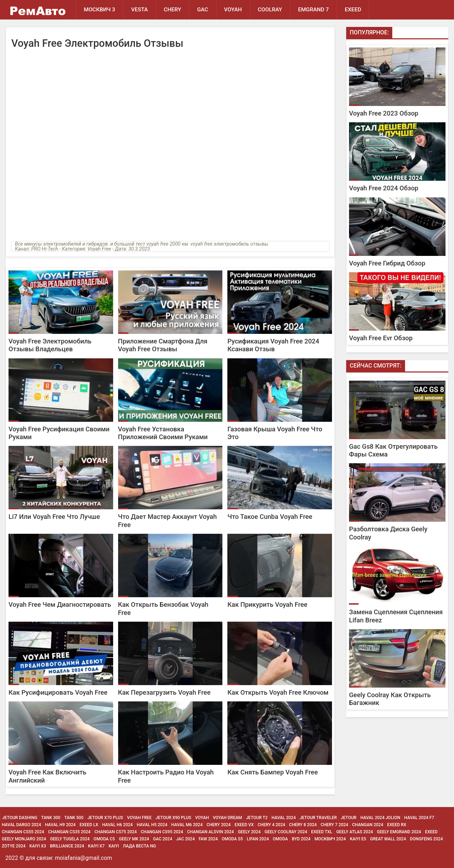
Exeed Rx (397, 825)
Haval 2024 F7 (419, 818)
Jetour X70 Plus (105, 818)
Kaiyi (114, 846)
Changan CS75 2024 (116, 832)
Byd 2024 (301, 839)
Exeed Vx (244, 825)
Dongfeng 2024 (426, 839)
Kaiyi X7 (96, 846)
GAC (203, 10)
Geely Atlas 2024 (355, 832)
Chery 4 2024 (271, 825)
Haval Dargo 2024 (21, 825)
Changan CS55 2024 (23, 832)
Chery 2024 (218, 825)
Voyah (233, 10)
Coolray (270, 10)
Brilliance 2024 (67, 846)
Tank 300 (51, 818)
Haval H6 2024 (117, 825)
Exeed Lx (89, 825)
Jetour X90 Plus (174, 818)
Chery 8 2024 (303, 825)
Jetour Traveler (318, 818)
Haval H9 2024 (60, 825)
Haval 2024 (284, 818)
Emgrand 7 (313, 10)
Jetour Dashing (20, 818)
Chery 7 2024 (334, 825)
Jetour (348, 818)
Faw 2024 (208, 839)
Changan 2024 (368, 825)
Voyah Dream (227, 818)
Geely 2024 (249, 832)
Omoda (280, 839)
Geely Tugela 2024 (70, 839)
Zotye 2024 (14, 846)
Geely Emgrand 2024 (399, 832)
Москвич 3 (99, 10)
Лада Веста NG (140, 846)
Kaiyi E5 (358, 839)
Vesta (140, 10)
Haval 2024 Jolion (380, 818)
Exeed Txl (322, 832)
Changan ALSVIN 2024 (210, 832)
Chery (173, 10)
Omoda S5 (232, 839)
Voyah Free (139, 818)
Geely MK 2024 (134, 839)
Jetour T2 (257, 818)
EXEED (353, 10)
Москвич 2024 (330, 839)
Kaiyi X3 (38, 846)
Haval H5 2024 (152, 825)
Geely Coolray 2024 (286, 832)
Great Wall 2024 (388, 839)
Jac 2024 (186, 839)
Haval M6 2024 (187, 825)
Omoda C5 (104, 839)
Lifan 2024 (258, 839)
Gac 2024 (162, 839)
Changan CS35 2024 (70, 832)
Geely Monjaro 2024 (24, 839)
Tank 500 (74, 818)
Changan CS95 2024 (162, 832)
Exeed (431, 832)
